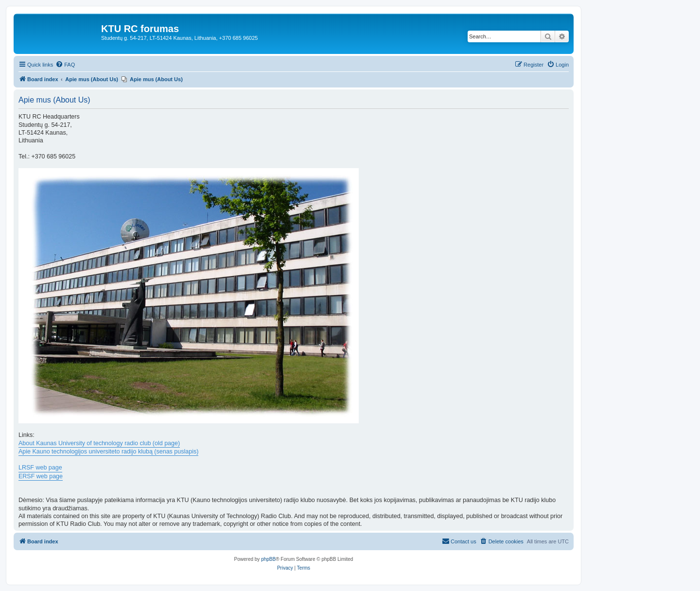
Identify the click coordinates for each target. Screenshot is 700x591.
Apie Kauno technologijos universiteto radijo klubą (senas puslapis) (108, 452)
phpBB (268, 559)
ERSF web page (41, 476)
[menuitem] (65, 65)
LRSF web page (40, 468)
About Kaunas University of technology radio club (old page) (99, 443)
